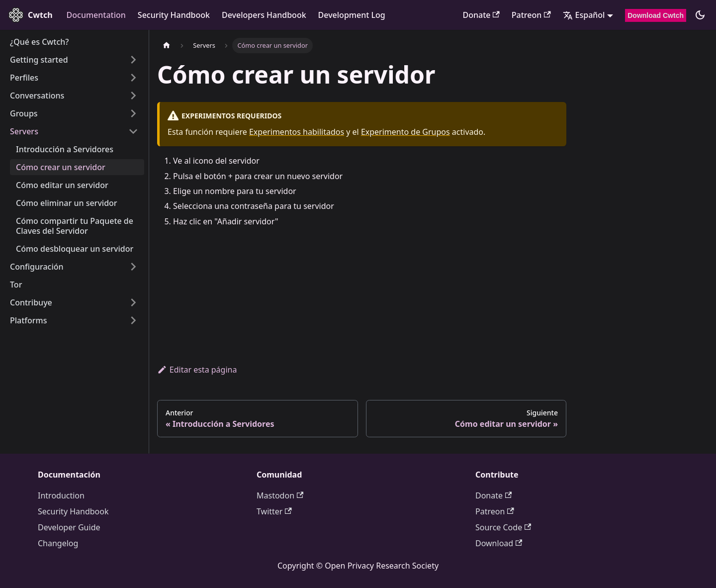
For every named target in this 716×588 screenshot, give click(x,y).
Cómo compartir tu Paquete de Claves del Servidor (75, 226)
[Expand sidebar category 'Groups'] (133, 113)
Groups (24, 113)
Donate (481, 15)
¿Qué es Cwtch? (39, 42)
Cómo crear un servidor (61, 167)
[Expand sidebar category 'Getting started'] (133, 60)
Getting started (39, 60)
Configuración (37, 267)
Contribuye (31, 302)
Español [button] (584, 15)
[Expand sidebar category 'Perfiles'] (133, 78)
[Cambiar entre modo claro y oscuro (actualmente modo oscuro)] (700, 15)
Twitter (274, 511)
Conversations (37, 96)
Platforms (29, 320)
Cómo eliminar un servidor (67, 203)
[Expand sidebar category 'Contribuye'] (133, 302)
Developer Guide (69, 527)
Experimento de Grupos (405, 132)
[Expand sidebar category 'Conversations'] (133, 96)
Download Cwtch (656, 15)
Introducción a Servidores (65, 149)
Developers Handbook (264, 15)
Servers (24, 131)
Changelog (58, 543)
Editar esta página (197, 370)
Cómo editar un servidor (62, 185)
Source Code (503, 527)
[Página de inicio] (167, 46)
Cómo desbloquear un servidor (75, 249)
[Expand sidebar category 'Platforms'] (133, 320)
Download (499, 543)
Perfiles (24, 78)
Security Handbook (174, 15)
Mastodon (280, 495)
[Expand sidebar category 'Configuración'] (133, 267)
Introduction (61, 495)
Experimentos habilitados (297, 132)
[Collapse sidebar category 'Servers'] (133, 131)
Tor (16, 285)
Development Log (352, 15)
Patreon (531, 15)
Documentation (96, 15)
